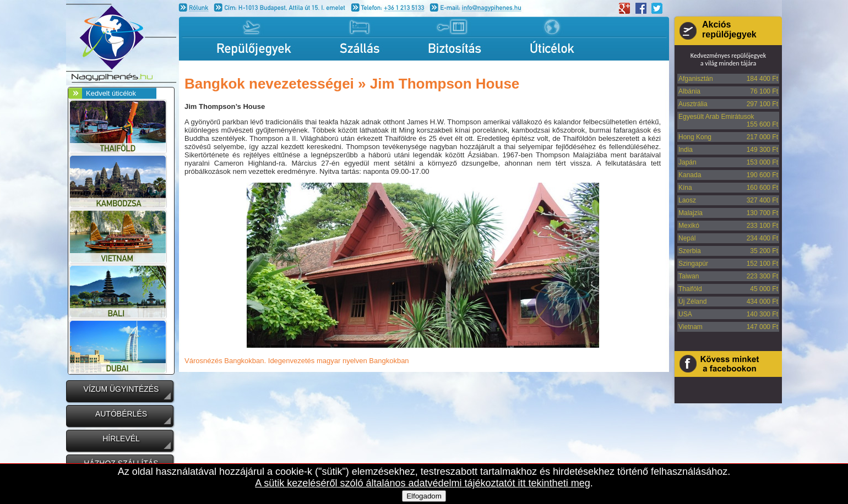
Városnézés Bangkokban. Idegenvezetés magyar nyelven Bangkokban (297, 361)
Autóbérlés (121, 414)
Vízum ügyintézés (121, 389)
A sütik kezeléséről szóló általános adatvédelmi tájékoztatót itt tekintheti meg (422, 483)
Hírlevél (121, 439)
